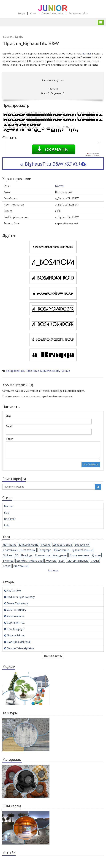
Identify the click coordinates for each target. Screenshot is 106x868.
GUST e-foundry (15, 610)
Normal (86, 54)
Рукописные (61, 550)
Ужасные (51, 561)
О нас (33, 13)
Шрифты (19, 37)
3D (17, 555)
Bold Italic (10, 519)
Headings (27, 555)
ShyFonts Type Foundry (19, 597)
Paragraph (45, 550)
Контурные (60, 555)
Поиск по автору (53, 656)
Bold (7, 513)
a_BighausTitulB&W (53, 164)
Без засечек (82, 545)
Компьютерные (79, 555)
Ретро (7, 566)
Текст (9, 439)
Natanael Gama (15, 635)
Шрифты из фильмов (29, 561)
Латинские (32, 371)
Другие (96, 555)
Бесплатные (28, 550)
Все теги (53, 570)
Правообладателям (53, 13)
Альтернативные (77, 561)
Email (9, 426)
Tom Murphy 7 (14, 629)
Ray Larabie (12, 591)
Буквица (8, 561)
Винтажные (21, 566)
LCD (61, 561)
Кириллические (50, 371)
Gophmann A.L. (14, 623)
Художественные (82, 550)
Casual (95, 561)
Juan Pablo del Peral (17, 642)
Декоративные (15, 371)
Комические (42, 555)
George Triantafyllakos (19, 648)
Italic (7, 525)
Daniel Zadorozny (16, 603)
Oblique (8, 555)
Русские (65, 371)
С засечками (11, 550)
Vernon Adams (14, 616)
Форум (21, 13)
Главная (7, 37)
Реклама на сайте (78, 13)
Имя (8, 416)
